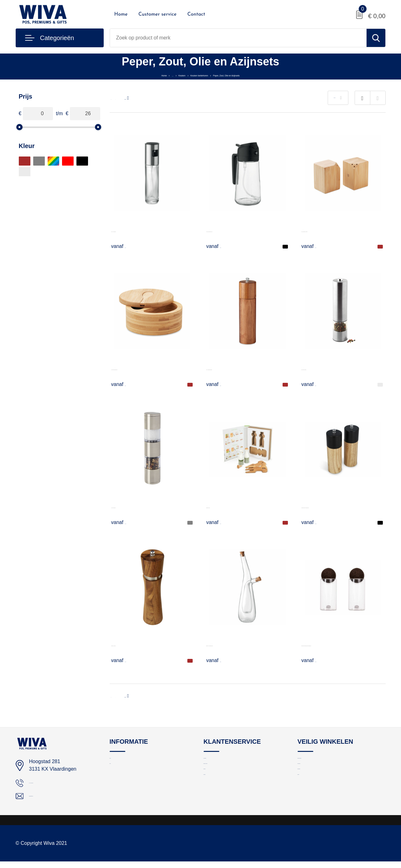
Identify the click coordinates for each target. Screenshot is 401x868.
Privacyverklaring (315, 776)
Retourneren (217, 789)
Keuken (157, 75)
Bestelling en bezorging (228, 776)
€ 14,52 (318, 660)
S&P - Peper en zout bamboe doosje (152, 368)
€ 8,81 (316, 384)
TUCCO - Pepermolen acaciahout (244, 368)
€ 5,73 (221, 522)
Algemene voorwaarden (322, 762)
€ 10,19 (128, 522)
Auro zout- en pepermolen (140, 506)
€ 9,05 (221, 384)
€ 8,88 (221, 660)
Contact (196, 14)
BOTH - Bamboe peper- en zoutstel (341, 230)
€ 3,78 (316, 246)
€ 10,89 (318, 522)
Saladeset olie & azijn (230, 506)
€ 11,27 (128, 660)
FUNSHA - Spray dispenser (142, 230)
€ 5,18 (126, 384)
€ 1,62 (126, 246)
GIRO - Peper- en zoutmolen (333, 368)
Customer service (158, 14)
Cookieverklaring (315, 789)
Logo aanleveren (221, 762)
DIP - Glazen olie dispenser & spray (246, 230)
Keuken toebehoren (192, 75)
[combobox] (238, 38)
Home (121, 14)
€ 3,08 (221, 246)
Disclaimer (309, 803)
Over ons (119, 762)
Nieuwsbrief (216, 803)
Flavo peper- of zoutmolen (140, 644)
